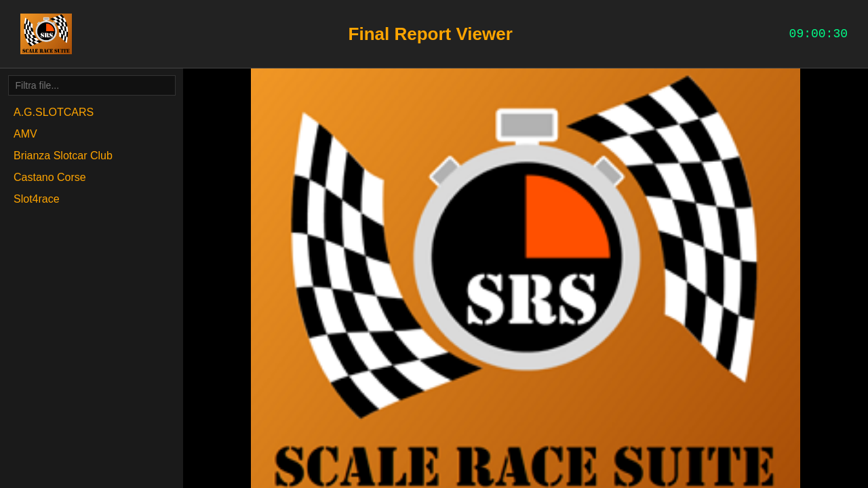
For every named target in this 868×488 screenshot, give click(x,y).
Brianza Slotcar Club (63, 156)
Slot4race (37, 199)
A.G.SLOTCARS (54, 112)
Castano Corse (50, 177)
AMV (25, 134)
